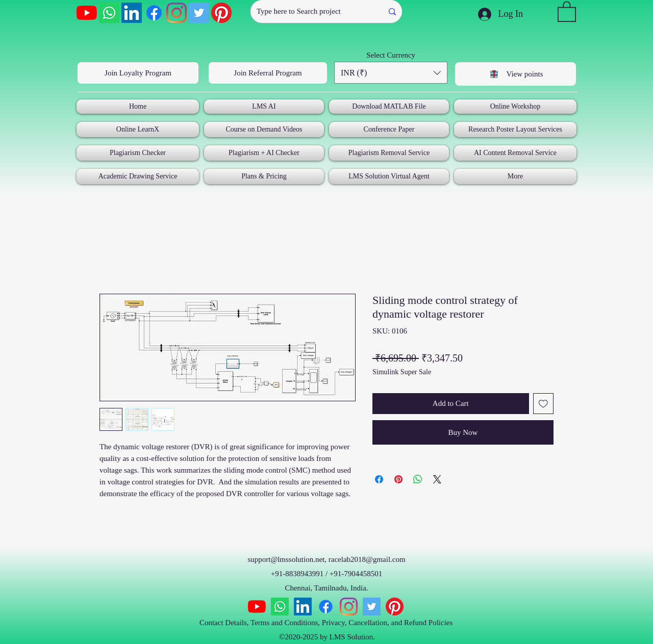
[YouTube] (87, 13)
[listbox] (391, 73)
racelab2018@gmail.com (367, 559)
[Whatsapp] (109, 13)
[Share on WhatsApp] (418, 479)
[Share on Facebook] (379, 479)
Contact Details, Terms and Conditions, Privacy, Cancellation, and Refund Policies (327, 623)
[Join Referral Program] (268, 73)
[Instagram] (177, 13)
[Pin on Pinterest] (398, 479)
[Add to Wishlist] (544, 404)
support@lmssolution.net (286, 559)
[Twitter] (199, 13)
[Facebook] (154, 13)
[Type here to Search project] (309, 11)
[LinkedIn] (132, 13)
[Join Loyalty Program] (138, 73)
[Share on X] (437, 479)
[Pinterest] (221, 13)
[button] (567, 11)
